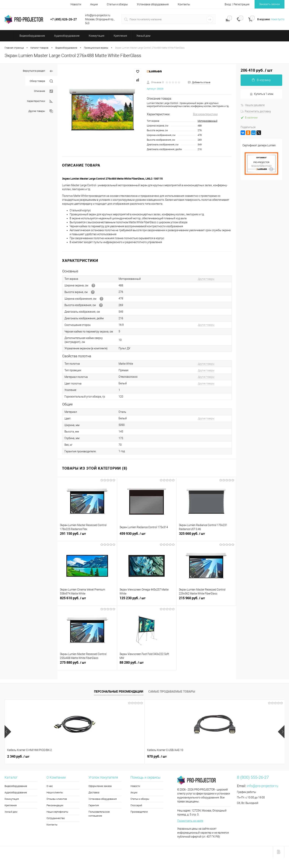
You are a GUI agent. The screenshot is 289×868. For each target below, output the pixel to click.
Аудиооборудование (16, 792)
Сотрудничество (56, 818)
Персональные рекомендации (119, 691)
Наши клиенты (55, 792)
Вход (228, 4)
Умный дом (11, 812)
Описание (44, 91)
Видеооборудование (16, 786)
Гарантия (94, 805)
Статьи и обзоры (117, 4)
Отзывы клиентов (57, 799)
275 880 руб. (87, 665)
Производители (139, 812)
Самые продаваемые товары (172, 691)
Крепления (11, 805)
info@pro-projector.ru (263, 786)
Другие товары (41, 111)
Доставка (94, 792)
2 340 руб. (18, 756)
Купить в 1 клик (261, 94)
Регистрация (242, 4)
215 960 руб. (206, 600)
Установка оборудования (153, 4)
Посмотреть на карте (190, 821)
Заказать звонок (270, 4)
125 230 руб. (147, 600)
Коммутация (12, 799)
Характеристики (40, 101)
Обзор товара (41, 81)
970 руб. (73, 756)
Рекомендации (55, 805)
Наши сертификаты (57, 812)
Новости (76, 4)
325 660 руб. (206, 536)
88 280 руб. (147, 665)
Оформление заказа (100, 786)
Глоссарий (136, 805)
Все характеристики (205, 114)
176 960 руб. (132, 756)
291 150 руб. (87, 536)
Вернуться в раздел (38, 71)
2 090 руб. (257, 759)
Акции (94, 4)
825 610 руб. (87, 600)
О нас (50, 786)
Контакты (184, 4)
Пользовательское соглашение (99, 814)
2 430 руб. (186, 756)
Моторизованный (207, 121)
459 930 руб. (147, 536)
